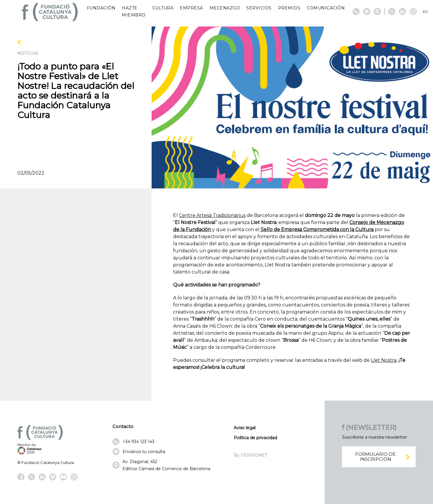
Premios (289, 8)
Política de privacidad (255, 438)
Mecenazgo (225, 8)
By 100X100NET (250, 455)
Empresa (191, 8)
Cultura (163, 8)
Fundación (101, 8)
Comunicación (326, 8)
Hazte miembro (134, 11)
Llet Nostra (384, 360)
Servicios (259, 8)
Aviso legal (245, 428)
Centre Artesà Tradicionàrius (212, 215)
